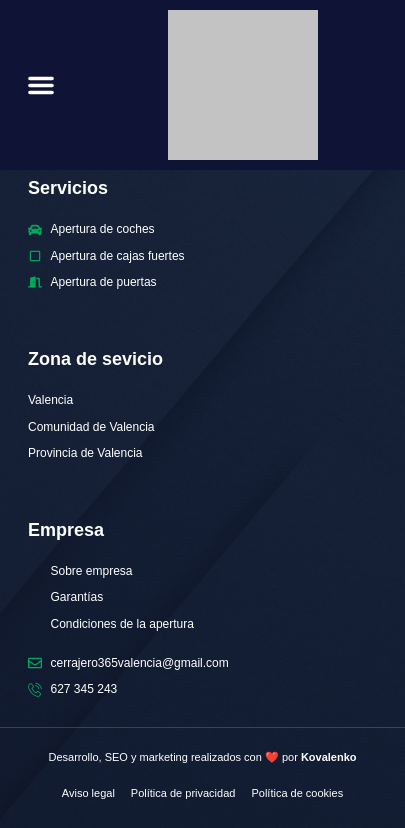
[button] (41, 85)
